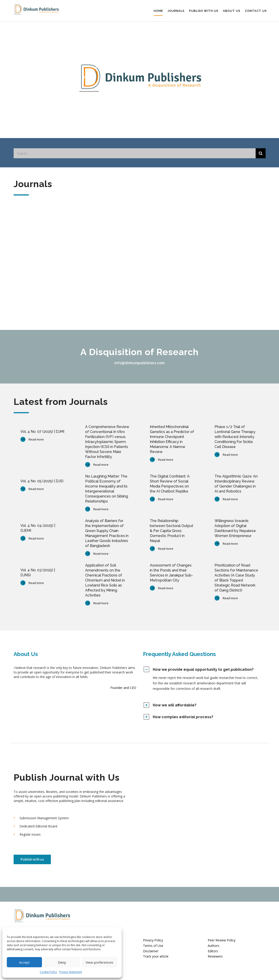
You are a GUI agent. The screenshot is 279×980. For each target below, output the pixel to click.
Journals (176, 10)
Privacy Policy (153, 939)
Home (158, 10)
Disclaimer (151, 949)
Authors (214, 944)
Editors (213, 949)
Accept (24, 962)
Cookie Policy (48, 972)
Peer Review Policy (222, 939)
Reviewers (215, 955)
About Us (232, 10)
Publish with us (204, 10)
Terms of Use (153, 944)
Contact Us (256, 10)
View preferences (99, 962)
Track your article (156, 955)
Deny (62, 962)
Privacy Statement (71, 972)
